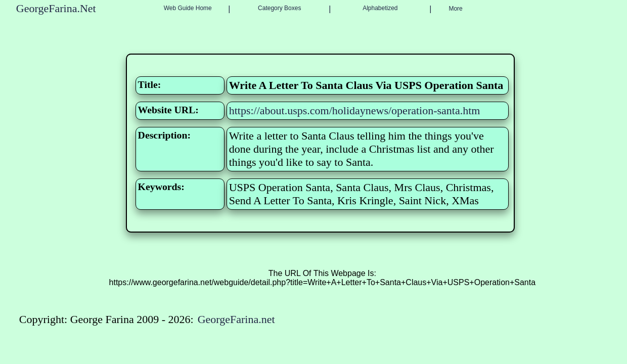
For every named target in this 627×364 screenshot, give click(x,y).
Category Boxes (279, 8)
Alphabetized (380, 8)
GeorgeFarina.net (236, 319)
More (455, 9)
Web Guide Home (188, 8)
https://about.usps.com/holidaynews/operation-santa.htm (355, 110)
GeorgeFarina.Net (56, 8)
